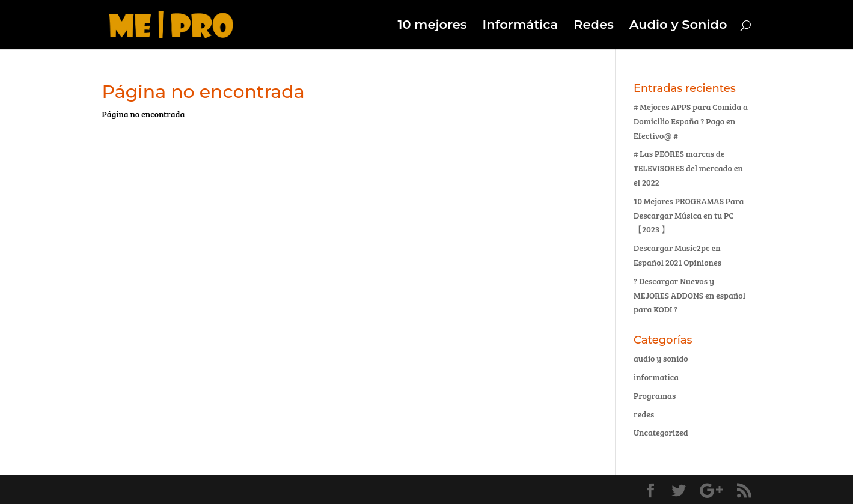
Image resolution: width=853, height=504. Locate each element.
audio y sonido (661, 358)
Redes (594, 26)
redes (644, 414)
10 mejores (432, 26)
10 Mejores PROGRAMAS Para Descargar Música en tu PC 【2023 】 (689, 215)
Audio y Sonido (678, 26)
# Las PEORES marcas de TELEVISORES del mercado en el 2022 (688, 168)
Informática (521, 26)
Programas (655, 396)
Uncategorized (661, 432)
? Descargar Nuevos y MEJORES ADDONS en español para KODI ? (689, 295)
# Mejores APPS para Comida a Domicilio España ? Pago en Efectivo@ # (691, 121)
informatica (656, 377)
